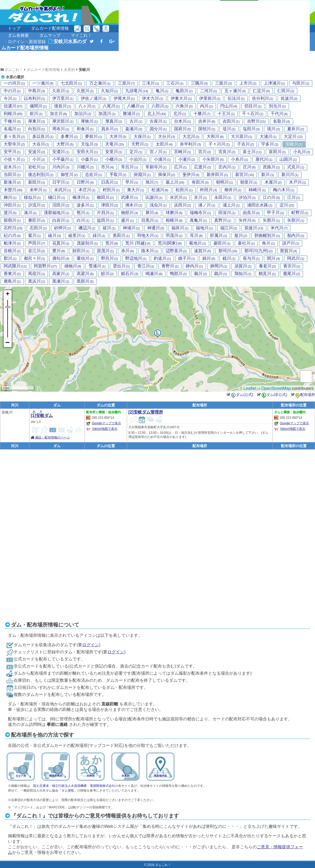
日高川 (110, 182)
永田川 (223, 198)
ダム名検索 (18, 35)
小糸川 (240, 159)
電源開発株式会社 (102, 786)
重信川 (85, 259)
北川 (180, 114)
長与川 (251, 259)
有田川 (200, 182)
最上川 (175, 182)
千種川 (12, 121)
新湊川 (12, 182)
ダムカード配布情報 (50, 28)
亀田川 (184, 91)
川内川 (61, 167)
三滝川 (151, 83)
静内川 (194, 266)
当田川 (12, 175)
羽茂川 (174, 236)
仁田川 (286, 91)
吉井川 (207, 121)
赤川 (127, 251)
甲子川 (275, 213)
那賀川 (289, 251)
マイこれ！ (81, 35)
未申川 (38, 190)
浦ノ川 (207, 205)
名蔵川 (12, 129)
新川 (268, 175)
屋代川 (264, 159)
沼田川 (61, 205)
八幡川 (136, 106)
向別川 (37, 129)
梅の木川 (284, 190)
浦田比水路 (260, 205)
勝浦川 (131, 114)
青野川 (170, 266)
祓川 (109, 228)
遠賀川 (203, 251)
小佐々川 (14, 159)
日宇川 (61, 182)
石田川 (38, 228)
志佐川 (94, 175)
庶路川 (271, 167)
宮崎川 (183, 152)
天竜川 (115, 144)
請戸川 (291, 243)
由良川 (251, 213)
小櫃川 (114, 159)
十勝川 (202, 114)
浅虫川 (158, 205)
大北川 (191, 137)
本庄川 (87, 190)
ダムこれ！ (14, 70)
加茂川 (107, 114)
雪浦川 (97, 266)
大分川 (167, 137)
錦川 (209, 259)
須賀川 (243, 266)
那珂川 (228, 251)
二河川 (209, 91)
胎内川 (296, 236)
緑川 (99, 236)
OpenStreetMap (276, 388)
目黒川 (150, 220)
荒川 (112, 243)
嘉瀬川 (134, 129)
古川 (136, 121)
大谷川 (41, 144)
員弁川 (110, 129)
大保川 (142, 137)
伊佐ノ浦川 (94, 99)
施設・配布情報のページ (52, 437)
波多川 (85, 205)
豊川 (59, 251)
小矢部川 (213, 159)
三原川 (126, 83)
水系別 (69, 70)
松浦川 (160, 190)
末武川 (63, 190)
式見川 (296, 167)
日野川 (85, 182)
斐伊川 (191, 175)
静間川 (219, 266)
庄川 (249, 167)
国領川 (207, 129)
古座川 (158, 121)
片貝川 (105, 213)
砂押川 (63, 228)
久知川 (110, 91)
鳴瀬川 (154, 274)
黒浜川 (37, 281)
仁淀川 (261, 91)
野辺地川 (136, 259)
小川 (39, 159)
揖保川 (167, 175)
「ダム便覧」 (68, 791)
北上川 (157, 114)
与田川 (301, 83)
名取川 (282, 121)
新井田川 (217, 175)
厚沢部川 (63, 121)
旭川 (152, 182)
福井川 (180, 228)
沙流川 (37, 205)
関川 (273, 259)
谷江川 (37, 251)
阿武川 (296, 259)
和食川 (85, 129)
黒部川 (85, 281)
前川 (36, 114)
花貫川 (61, 243)
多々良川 (14, 137)
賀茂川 (105, 251)
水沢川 (178, 198)
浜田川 (183, 205)
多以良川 (43, 137)
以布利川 (35, 99)
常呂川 (130, 167)
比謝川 (154, 198)
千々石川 (253, 114)
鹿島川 (12, 281)
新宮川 (245, 175)
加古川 (58, 114)
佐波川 (289, 99)
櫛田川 (105, 198)
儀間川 (38, 106)
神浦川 (131, 228)
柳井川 (233, 190)
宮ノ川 (158, 152)
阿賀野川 (45, 266)
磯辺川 (87, 228)
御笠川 (69, 175)
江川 (294, 198)
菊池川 (198, 243)
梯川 (10, 198)
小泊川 (138, 159)
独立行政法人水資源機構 (69, 786)
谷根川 (12, 251)
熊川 (83, 213)
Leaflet (250, 388)
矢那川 (271, 220)
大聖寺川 (14, 144)
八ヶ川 (87, 106)
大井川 (118, 137)
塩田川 (251, 129)
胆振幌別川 (267, 236)
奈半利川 (190, 144)
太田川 (164, 144)
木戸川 (298, 182)
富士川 (252, 152)
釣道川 (162, 259)
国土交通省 (41, 786)
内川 (206, 106)
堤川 (229, 129)
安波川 (37, 152)
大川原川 (242, 137)
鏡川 (229, 259)
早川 (132, 182)
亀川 (162, 91)
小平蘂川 (63, 159)
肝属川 (219, 236)
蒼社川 (246, 243)
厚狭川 (89, 121)
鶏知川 (243, 274)
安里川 (114, 152)
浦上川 (231, 205)
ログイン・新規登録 (27, 42)
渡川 (10, 213)
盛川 (127, 220)
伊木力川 (153, 99)
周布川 (61, 129)
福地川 (204, 228)
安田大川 (87, 152)
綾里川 (77, 236)
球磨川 (174, 213)
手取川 (118, 175)
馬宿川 (37, 274)
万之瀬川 (100, 83)
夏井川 (296, 129)
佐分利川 (263, 99)
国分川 (158, 129)
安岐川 (84, 70)
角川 (268, 243)
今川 (10, 99)
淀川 (287, 205)
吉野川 (256, 121)
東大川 (136, 190)
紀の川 (12, 236)
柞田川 (209, 190)
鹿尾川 (292, 274)
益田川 (105, 220)
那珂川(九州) (258, 251)
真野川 (223, 220)
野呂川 (110, 259)
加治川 (83, 114)
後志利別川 (41, 175)
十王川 (226, 114)
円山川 (229, 106)
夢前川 (94, 137)
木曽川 (13, 190)
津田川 (110, 205)
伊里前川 (210, 99)
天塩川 (89, 144)
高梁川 (85, 274)
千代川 (279, 114)
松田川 (184, 190)
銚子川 (187, 259)
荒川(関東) (170, 243)
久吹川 (61, 91)
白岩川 (61, 220)
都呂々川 (35, 259)
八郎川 (160, 106)
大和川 (215, 137)
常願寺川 (156, 167)
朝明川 (225, 182)
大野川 (65, 144)
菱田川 (222, 243)
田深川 (227, 213)
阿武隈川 (15, 266)
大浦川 (268, 137)
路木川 (150, 251)
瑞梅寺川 (200, 213)
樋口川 (57, 198)
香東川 (12, 274)
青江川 (146, 266)
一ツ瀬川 (43, 83)
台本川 (183, 121)
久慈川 (85, 91)
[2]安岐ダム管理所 (146, 412)
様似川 (32, 198)
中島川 (37, 91)
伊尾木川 (124, 99)
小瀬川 (187, 159)
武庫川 (130, 198)
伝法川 (236, 99)
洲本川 (134, 205)
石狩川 (13, 228)
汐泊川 (247, 198)
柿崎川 (257, 190)
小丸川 (302, 152)
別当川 (277, 106)
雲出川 (121, 266)
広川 (180, 167)
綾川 (54, 236)
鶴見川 (267, 274)
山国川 (288, 159)
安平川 (12, 152)
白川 (83, 220)
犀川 (152, 213)
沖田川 (12, 205)
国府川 (183, 129)
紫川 (35, 236)
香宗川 (292, 266)
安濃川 (61, 152)
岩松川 (37, 167)
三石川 (175, 83)
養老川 (267, 266)
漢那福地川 (57, 213)
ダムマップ (50, 35)
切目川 (253, 106)
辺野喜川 (176, 251)
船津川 (12, 243)
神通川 (156, 228)
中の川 (12, 91)
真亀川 (198, 220)
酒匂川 (61, 259)
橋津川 (81, 198)
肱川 (241, 236)
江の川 (271, 198)
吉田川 (231, 121)
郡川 (10, 259)
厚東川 (37, 121)
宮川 (205, 152)
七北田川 (71, 83)
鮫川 (107, 274)
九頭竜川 (137, 91)
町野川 (300, 213)
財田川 (81, 251)
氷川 (200, 198)
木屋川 (273, 182)
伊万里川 (63, 99)
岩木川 (12, 167)
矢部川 (296, 220)
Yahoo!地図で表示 (105, 429)
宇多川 (270, 144)
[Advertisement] (159, 33)
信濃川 (13, 106)
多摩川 (69, 137)
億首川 (63, 106)
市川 (107, 167)
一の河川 (14, 83)
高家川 (61, 274)
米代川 (279, 228)
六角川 (184, 106)
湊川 (30, 213)
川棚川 (85, 167)
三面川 (224, 83)
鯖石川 (130, 274)
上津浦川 (274, 83)
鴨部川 (178, 274)
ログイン (91, 645)
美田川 (121, 236)
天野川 (140, 144)
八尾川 (111, 106)
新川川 (290, 175)
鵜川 (200, 274)
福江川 (229, 228)
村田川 (111, 190)
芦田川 (37, 243)
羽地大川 (148, 236)
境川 (273, 129)
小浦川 (162, 159)
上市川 (248, 83)
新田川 (37, 182)
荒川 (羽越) (138, 243)
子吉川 (246, 144)
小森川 (89, 159)
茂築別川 (87, 243)
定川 (136, 152)
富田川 (277, 152)
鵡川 (221, 274)
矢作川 (247, 220)
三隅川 (199, 83)
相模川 (174, 220)
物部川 (130, 213)
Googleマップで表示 (106, 423)
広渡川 (203, 167)
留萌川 (12, 220)
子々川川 (219, 144)
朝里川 (249, 182)
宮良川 (227, 152)
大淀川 (293, 137)
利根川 (13, 114)
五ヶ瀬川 (235, 91)
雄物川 (73, 266)
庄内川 (227, 167)
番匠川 (37, 220)
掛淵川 (142, 175)
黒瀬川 (61, 281)
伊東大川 (181, 99)
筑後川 (254, 228)
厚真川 (114, 121)
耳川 (196, 236)
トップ (14, 28)
